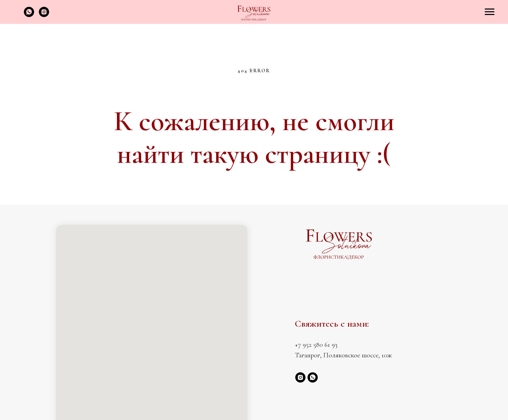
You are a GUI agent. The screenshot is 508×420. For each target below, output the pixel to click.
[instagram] (44, 15)
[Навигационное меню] (490, 12)
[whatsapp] (29, 15)
